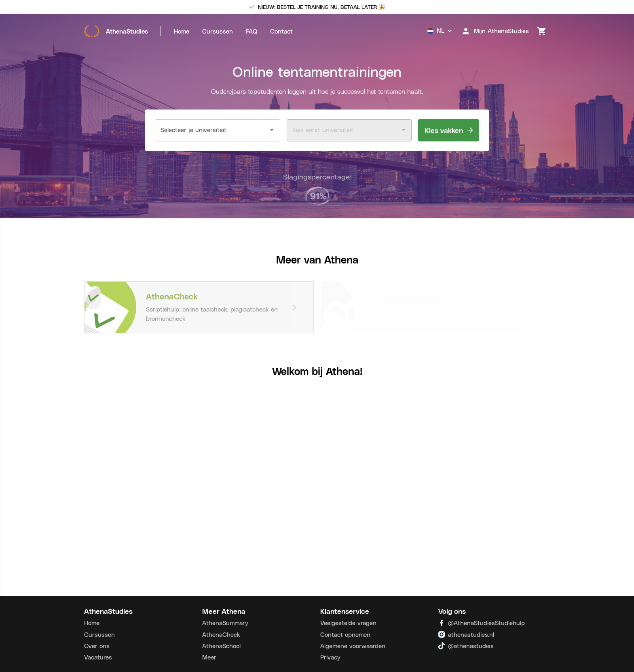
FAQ (251, 31)
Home (182, 31)
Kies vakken (449, 130)
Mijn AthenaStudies (495, 31)
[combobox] (211, 130)
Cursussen (218, 31)
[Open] (272, 130)
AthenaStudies (116, 31)
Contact (281, 31)
